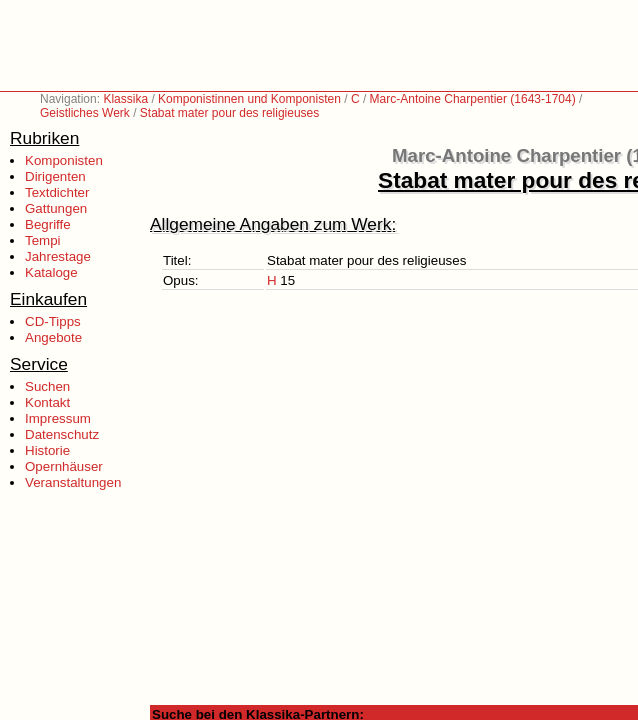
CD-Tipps (53, 321)
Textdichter (57, 192)
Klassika (125, 99)
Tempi (43, 240)
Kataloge (51, 272)
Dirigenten (55, 176)
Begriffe (48, 224)
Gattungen (56, 208)
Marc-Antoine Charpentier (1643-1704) (473, 99)
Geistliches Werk (85, 113)
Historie (47, 450)
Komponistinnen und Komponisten (249, 99)
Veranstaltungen (73, 482)
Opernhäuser (64, 466)
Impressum (58, 418)
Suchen (47, 386)
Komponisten (64, 160)
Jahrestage (58, 256)
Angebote (53, 337)
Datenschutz (62, 434)
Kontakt (47, 402)
